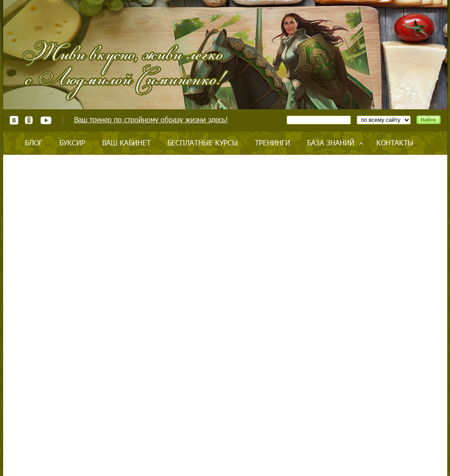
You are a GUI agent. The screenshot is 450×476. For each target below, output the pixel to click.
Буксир (72, 143)
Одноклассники (29, 120)
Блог (34, 143)
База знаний (331, 143)
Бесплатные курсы (203, 143)
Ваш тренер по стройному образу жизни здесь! (151, 119)
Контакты (395, 143)
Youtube (46, 120)
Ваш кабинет (126, 143)
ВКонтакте (14, 120)
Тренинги (273, 143)
